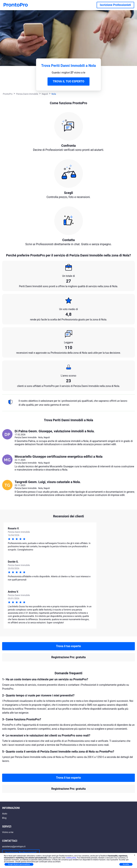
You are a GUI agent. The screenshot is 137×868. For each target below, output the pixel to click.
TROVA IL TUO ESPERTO (68, 81)
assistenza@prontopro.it (14, 847)
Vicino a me (8, 832)
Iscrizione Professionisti (115, 5)
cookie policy (71, 858)
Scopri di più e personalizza (19, 864)
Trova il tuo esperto (68, 646)
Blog (4, 818)
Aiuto (5, 814)
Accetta (126, 864)
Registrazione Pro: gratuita (68, 657)
